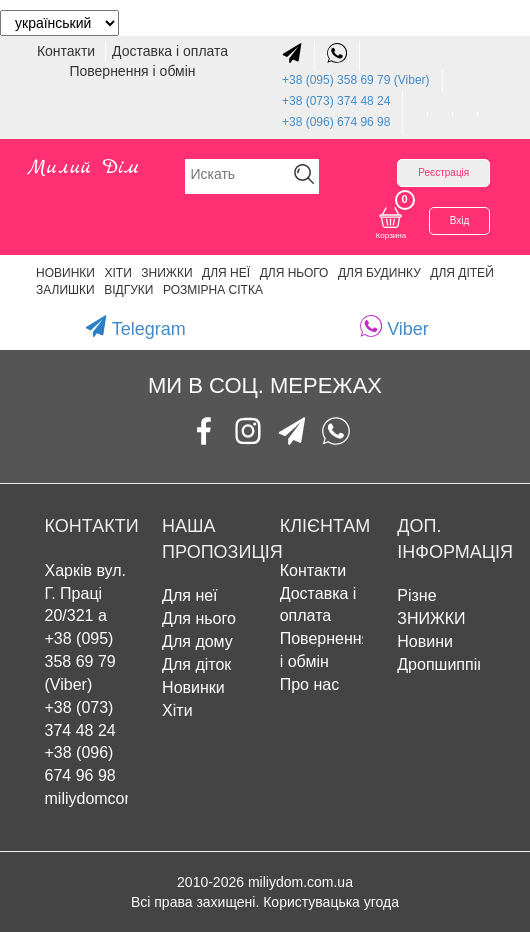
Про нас (309, 684)
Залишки (65, 290)
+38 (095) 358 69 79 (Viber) (356, 80)
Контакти (68, 51)
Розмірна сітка (213, 290)
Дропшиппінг (444, 664)
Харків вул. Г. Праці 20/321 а (86, 593)
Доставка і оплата (170, 51)
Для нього (294, 273)
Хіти (117, 273)
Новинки (65, 273)
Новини (425, 641)
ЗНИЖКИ (166, 273)
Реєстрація (443, 172)
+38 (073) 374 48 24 (336, 101)
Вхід (460, 220)
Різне (416, 595)
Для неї (189, 595)
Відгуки (128, 290)
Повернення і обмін (132, 71)
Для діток (196, 664)
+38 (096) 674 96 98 (336, 122)
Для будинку (379, 273)
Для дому (197, 641)
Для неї (226, 273)
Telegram (135, 327)
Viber (394, 327)
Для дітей (461, 273)
